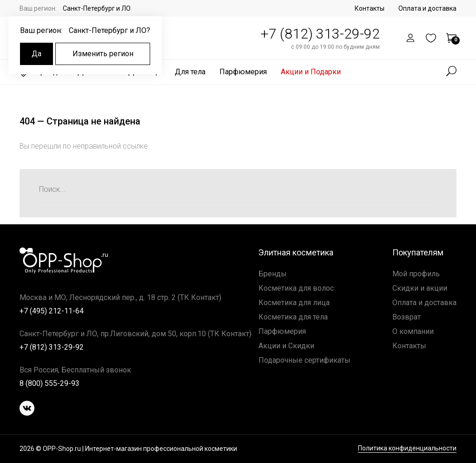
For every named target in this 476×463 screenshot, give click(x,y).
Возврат (407, 317)
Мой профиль (416, 274)
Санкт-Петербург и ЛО (97, 8)
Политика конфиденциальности (407, 448)
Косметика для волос (296, 288)
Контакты (370, 8)
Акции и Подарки (311, 72)
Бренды (273, 274)
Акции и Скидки (286, 346)
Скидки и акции (420, 288)
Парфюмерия (243, 72)
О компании (413, 331)
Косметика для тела (293, 317)
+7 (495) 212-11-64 (52, 311)
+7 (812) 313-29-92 (320, 34)
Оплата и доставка (427, 8)
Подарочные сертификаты (304, 360)
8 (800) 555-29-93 (50, 383)
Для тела (190, 72)
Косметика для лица (294, 303)
